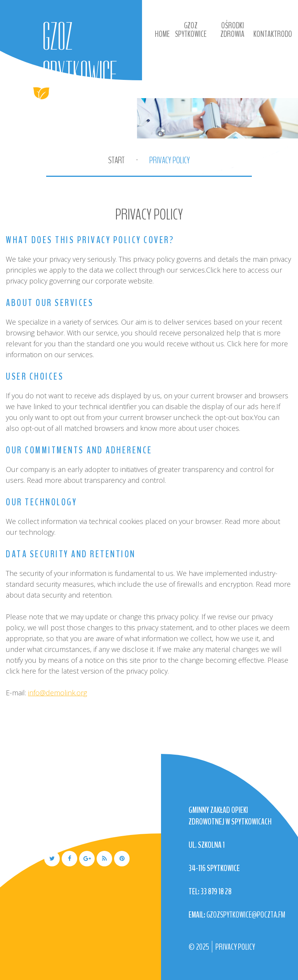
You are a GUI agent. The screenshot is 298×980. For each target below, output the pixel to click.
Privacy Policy (235, 947)
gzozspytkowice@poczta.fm (246, 915)
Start (116, 160)
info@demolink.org (57, 693)
